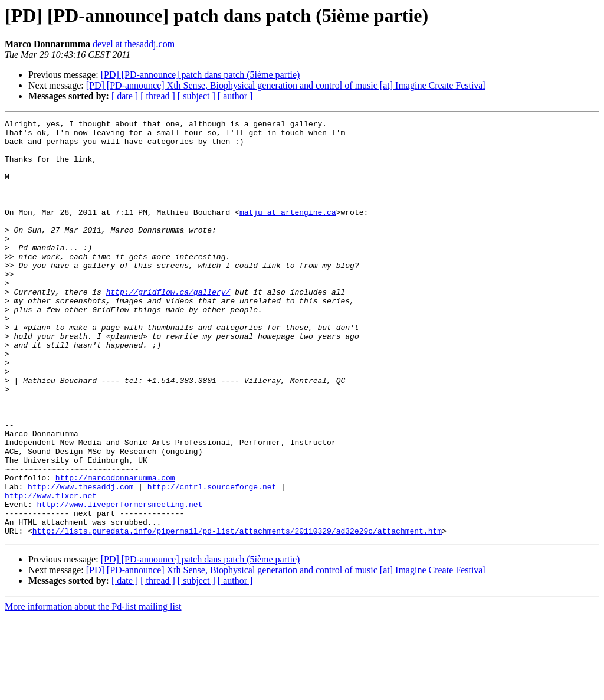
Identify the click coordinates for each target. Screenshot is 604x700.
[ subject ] (196, 96)
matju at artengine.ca (288, 231)
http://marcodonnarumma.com (115, 550)
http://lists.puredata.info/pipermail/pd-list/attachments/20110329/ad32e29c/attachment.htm (237, 614)
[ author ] (235, 96)
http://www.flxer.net (51, 571)
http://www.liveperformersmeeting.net (120, 582)
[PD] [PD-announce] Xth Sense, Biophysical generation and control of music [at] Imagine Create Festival (286, 85)
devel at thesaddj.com (134, 44)
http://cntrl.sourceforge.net (212, 561)
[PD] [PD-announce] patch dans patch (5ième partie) (201, 75)
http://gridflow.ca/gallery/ (168, 327)
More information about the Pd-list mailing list (93, 690)
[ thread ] (158, 96)
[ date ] (125, 96)
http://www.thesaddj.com (81, 561)
